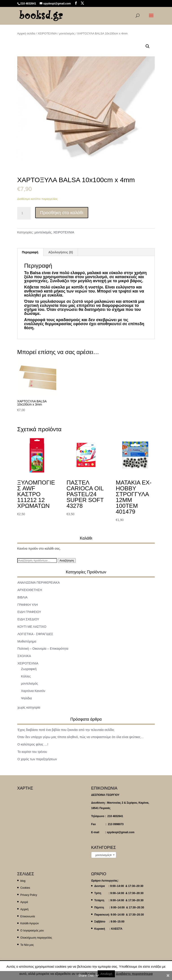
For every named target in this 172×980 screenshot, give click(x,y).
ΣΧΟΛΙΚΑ (24, 656)
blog (23, 881)
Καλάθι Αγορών (30, 923)
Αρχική (24, 909)
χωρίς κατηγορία (29, 707)
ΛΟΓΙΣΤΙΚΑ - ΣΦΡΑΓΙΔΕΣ (35, 634)
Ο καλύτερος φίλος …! (33, 744)
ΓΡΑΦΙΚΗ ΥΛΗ (28, 605)
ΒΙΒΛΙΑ (23, 597)
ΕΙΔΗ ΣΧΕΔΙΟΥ (28, 619)
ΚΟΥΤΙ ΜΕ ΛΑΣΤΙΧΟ (32, 627)
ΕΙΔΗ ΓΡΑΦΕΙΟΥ (29, 612)
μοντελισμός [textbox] (102, 855)
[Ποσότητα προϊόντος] (24, 213)
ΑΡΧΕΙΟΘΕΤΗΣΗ (30, 590)
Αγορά (24, 902)
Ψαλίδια (26, 698)
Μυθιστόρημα (27, 641)
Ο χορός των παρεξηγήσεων (37, 759)
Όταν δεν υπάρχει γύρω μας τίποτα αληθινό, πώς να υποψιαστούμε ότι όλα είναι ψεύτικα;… (81, 737)
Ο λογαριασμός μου (32, 931)
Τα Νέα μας (27, 945)
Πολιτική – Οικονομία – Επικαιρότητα (43, 649)
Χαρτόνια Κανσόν (33, 691)
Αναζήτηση (67, 560)
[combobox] (104, 855)
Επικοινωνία (28, 916)
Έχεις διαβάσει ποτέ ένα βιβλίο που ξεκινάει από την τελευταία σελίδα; (66, 730)
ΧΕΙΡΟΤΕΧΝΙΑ (47, 33)
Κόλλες (26, 676)
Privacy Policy (29, 895)
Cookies (25, 888)
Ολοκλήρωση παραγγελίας (36, 938)
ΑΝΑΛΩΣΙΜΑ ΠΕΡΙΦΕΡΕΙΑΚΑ (39, 583)
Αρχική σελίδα (26, 33)
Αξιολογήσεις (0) (61, 252)
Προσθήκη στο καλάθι (62, 213)
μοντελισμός (67, 33)
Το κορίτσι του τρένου (32, 752)
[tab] (30, 252)
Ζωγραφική (29, 669)
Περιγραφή (30, 252)
